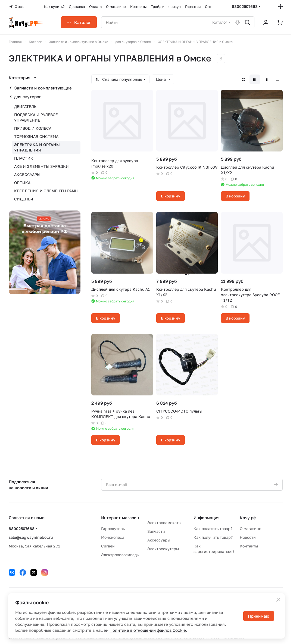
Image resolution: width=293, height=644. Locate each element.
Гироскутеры (113, 529)
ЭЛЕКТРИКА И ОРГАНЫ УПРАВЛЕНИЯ (37, 147)
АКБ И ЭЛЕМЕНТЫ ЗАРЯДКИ (41, 166)
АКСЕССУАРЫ (27, 174)
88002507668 (245, 6)
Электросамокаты (164, 523)
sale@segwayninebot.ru (31, 537)
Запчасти (156, 531)
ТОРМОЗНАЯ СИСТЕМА (36, 136)
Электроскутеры (163, 549)
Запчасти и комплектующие (43, 88)
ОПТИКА (22, 183)
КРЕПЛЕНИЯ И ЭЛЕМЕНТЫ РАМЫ (46, 191)
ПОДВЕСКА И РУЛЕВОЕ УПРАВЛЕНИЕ (36, 117)
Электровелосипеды (120, 555)
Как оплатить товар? (213, 529)
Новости (248, 537)
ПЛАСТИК (24, 158)
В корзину (171, 196)
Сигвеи (108, 546)
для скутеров (28, 97)
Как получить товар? (213, 537)
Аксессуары (159, 540)
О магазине (250, 529)
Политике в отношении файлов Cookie (148, 630)
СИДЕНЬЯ (24, 199)
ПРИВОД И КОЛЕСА (33, 128)
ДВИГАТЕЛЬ (25, 106)
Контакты (249, 546)
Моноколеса (113, 537)
